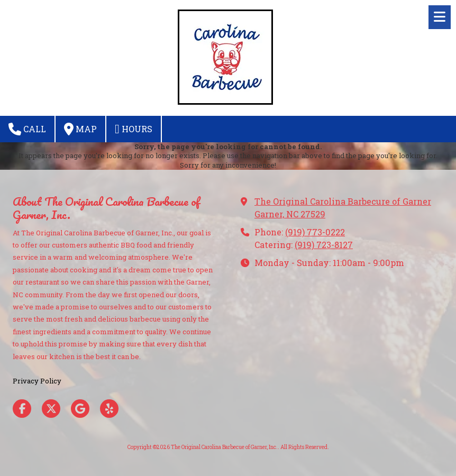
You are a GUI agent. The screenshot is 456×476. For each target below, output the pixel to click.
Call (27, 129)
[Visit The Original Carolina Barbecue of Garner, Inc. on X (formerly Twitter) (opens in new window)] (51, 409)
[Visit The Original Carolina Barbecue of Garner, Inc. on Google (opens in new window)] (80, 409)
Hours (134, 129)
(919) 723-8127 (324, 245)
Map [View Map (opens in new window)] (80, 129)
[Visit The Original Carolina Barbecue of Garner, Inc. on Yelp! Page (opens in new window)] (109, 409)
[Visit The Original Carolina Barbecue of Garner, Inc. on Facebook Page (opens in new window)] (22, 409)
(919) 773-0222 (315, 232)
